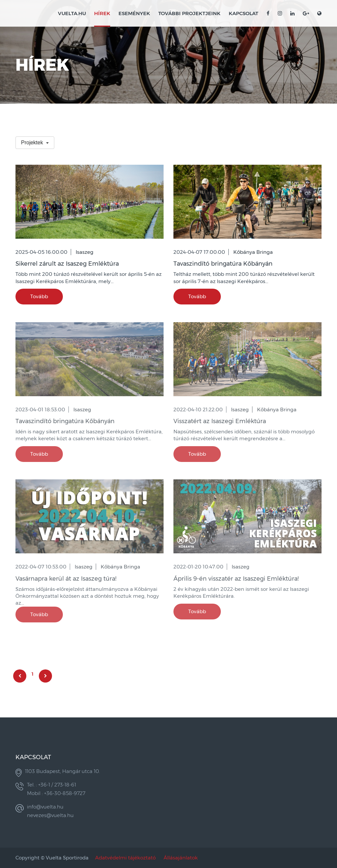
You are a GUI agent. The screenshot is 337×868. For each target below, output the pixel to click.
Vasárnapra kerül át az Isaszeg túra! (66, 579)
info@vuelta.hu (45, 807)
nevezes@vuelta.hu (50, 815)
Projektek (33, 143)
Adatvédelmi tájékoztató (125, 858)
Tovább (39, 296)
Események (134, 13)
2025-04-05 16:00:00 (41, 252)
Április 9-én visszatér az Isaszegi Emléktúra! (236, 579)
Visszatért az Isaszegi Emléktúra (220, 421)
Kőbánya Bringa (253, 252)
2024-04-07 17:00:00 (199, 252)
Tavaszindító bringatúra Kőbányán (223, 264)
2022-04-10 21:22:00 (198, 410)
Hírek (102, 13)
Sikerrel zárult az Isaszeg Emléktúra (67, 264)
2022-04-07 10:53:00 (41, 567)
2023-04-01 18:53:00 (40, 410)
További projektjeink (189, 13)
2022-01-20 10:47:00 (198, 567)
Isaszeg (85, 252)
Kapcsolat (244, 13)
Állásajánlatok (181, 858)
